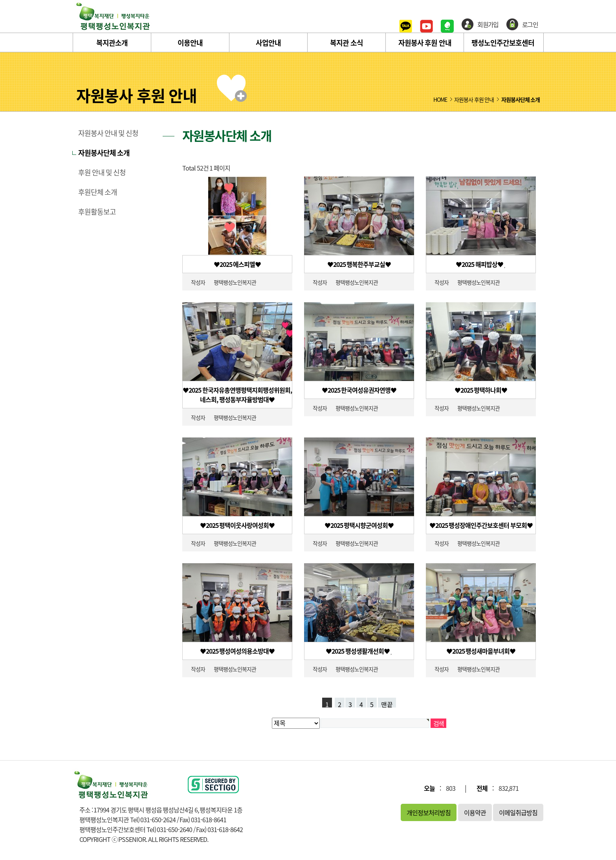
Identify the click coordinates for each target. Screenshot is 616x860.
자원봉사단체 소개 (104, 153)
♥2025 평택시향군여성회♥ (359, 525)
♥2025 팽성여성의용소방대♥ (237, 651)
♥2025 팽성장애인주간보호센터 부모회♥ (481, 525)
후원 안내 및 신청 (102, 173)
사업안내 (268, 43)
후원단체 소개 (98, 192)
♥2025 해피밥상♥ (480, 264)
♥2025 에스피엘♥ (237, 264)
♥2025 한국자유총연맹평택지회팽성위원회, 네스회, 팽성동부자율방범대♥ (237, 395)
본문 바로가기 (0, 0)
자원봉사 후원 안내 (425, 43)
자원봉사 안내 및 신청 (108, 133)
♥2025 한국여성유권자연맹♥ (359, 390)
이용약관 (475, 812)
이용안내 (190, 43)
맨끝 (387, 704)
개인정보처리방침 (429, 812)
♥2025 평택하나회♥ (481, 390)
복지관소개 (112, 43)
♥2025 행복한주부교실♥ (359, 264)
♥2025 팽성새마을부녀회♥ (481, 651)
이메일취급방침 (518, 812)
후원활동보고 (97, 212)
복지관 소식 (346, 43)
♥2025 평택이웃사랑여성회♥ (237, 525)
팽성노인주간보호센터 (503, 43)
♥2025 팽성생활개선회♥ (358, 651)
